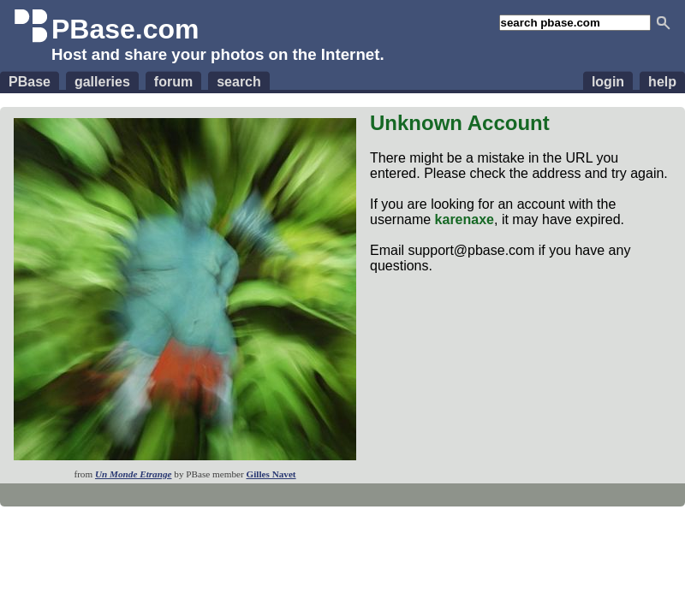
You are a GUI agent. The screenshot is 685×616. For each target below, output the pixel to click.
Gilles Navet (271, 474)
